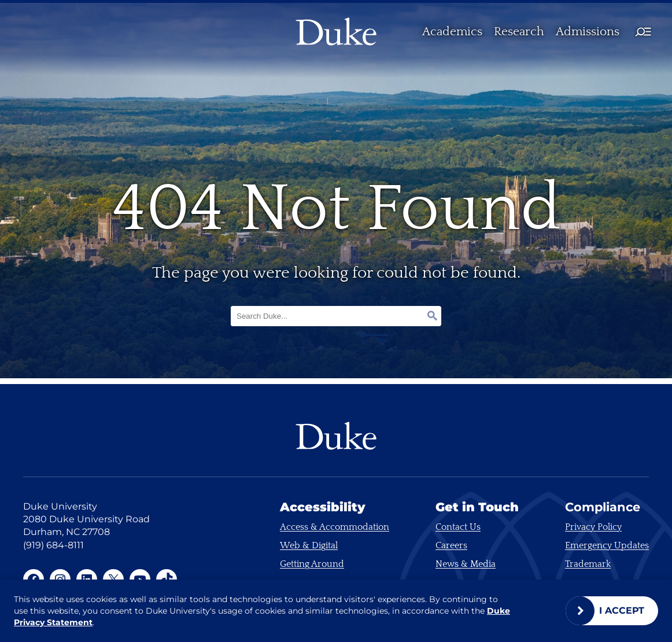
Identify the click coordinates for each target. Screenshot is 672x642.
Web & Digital (309, 545)
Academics (452, 32)
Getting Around (312, 564)
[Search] (427, 316)
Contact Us (458, 527)
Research (519, 32)
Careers (451, 545)
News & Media (466, 564)
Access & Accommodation (335, 527)
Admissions (588, 32)
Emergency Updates (607, 545)
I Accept (622, 610)
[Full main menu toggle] (643, 32)
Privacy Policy (593, 527)
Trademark (588, 564)
